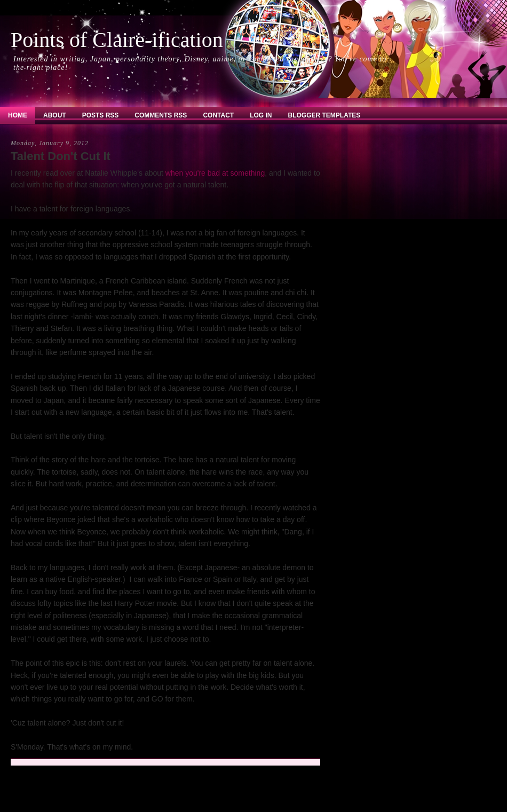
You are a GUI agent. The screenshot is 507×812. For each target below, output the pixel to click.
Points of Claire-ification (117, 40)
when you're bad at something (215, 173)
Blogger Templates (324, 115)
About (55, 115)
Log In (261, 115)
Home (18, 115)
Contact (218, 115)
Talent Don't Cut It (61, 156)
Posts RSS (101, 115)
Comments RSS (161, 115)
